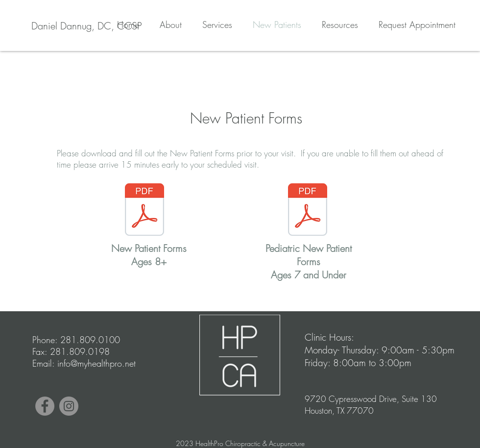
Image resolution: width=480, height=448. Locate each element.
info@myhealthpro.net (96, 363)
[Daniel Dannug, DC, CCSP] (86, 26)
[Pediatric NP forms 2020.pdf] (308, 211)
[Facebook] (45, 406)
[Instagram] (69, 406)
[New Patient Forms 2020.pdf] (144, 211)
